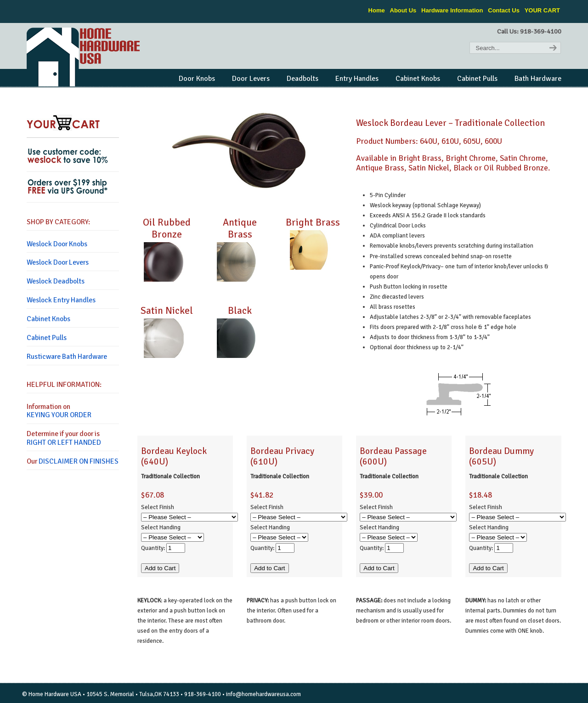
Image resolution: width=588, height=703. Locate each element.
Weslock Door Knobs (57, 244)
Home (377, 10)
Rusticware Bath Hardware (67, 357)
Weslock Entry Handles (61, 300)
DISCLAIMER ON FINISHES (79, 461)
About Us (403, 10)
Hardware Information (452, 10)
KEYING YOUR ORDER (59, 415)
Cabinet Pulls (47, 338)
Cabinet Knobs (48, 319)
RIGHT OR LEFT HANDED (64, 442)
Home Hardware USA (84, 57)
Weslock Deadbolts (56, 281)
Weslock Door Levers (58, 262)
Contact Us (504, 10)
